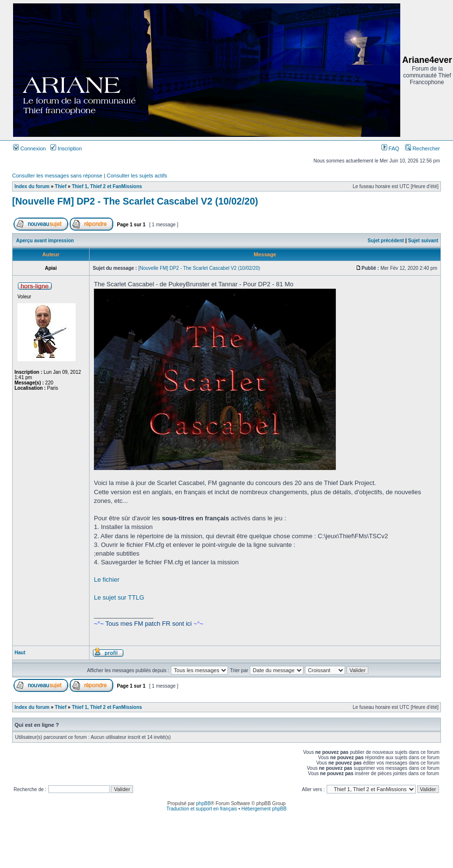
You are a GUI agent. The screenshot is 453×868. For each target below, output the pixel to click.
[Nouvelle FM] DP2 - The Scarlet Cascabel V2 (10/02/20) (135, 201)
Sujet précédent (386, 241)
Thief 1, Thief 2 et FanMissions (107, 186)
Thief (60, 186)
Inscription (66, 148)
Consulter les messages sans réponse (57, 176)
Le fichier (107, 580)
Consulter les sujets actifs (137, 176)
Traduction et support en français (202, 809)
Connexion (30, 148)
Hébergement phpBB (264, 809)
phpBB (203, 803)
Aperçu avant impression (45, 241)
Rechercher (423, 148)
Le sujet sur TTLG (119, 597)
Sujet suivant (423, 241)
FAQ (390, 148)
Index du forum (32, 186)
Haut (20, 653)
